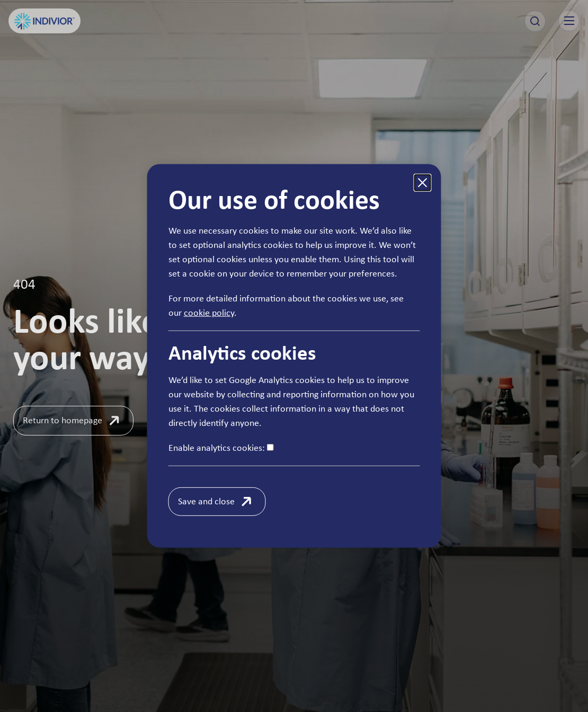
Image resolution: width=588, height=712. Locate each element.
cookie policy (209, 313)
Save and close (206, 501)
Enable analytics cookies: (221, 448)
